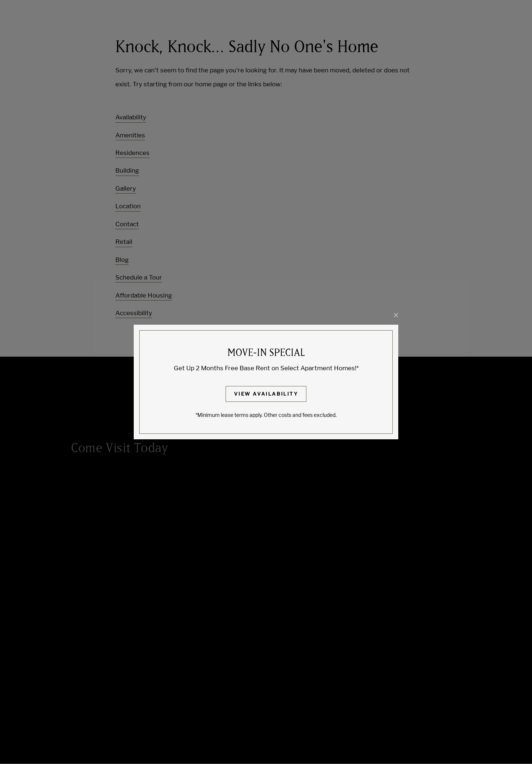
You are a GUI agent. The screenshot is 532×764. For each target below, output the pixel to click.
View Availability (266, 394)
